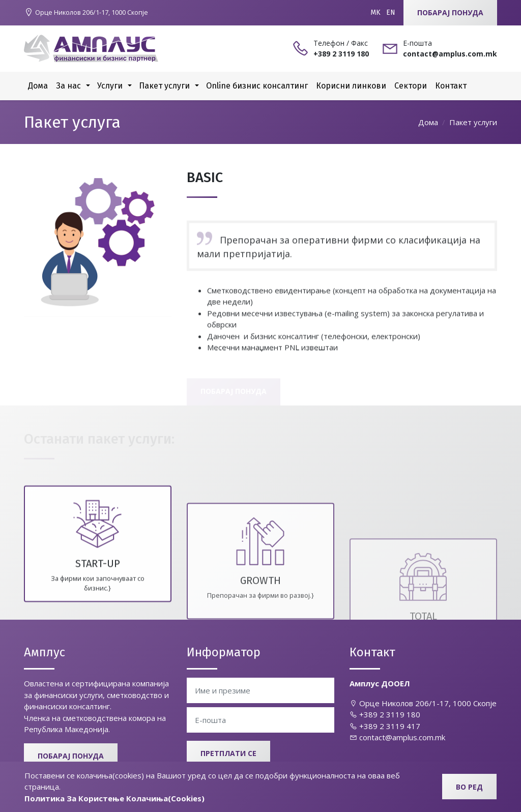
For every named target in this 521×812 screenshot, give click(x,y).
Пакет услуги (164, 86)
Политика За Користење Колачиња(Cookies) (114, 798)
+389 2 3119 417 (385, 726)
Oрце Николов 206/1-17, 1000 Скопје (423, 703)
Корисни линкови (351, 86)
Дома (38, 86)
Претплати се (228, 753)
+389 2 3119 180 (385, 714)
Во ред (469, 787)
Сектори (411, 86)
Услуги (110, 86)
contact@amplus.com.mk (397, 737)
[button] (88, 86)
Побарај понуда (450, 12)
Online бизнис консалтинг (257, 86)
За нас (68, 86)
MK (375, 12)
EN (391, 12)
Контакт (451, 86)
